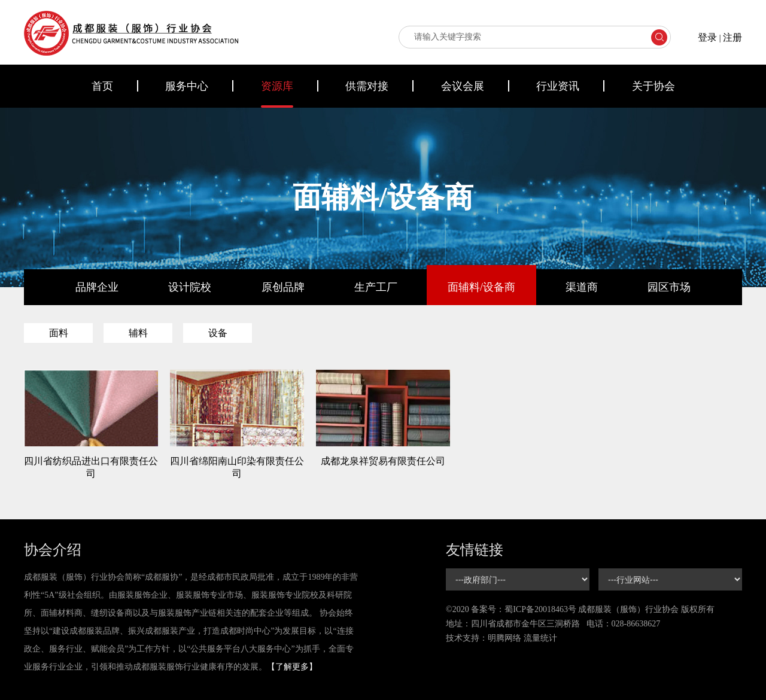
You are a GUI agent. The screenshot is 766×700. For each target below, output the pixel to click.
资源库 (277, 86)
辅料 (138, 333)
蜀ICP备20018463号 (540, 609)
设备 (218, 333)
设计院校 (190, 287)
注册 (732, 37)
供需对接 (367, 86)
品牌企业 (97, 287)
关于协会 (653, 86)
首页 (102, 86)
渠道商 (582, 287)
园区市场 (669, 287)
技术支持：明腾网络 (484, 638)
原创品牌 (283, 287)
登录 (707, 37)
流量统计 (540, 638)
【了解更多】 (292, 667)
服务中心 (187, 86)
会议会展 (463, 86)
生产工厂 (376, 287)
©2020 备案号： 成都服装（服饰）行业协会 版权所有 (580, 609)
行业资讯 (558, 86)
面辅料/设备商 (481, 287)
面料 (59, 333)
